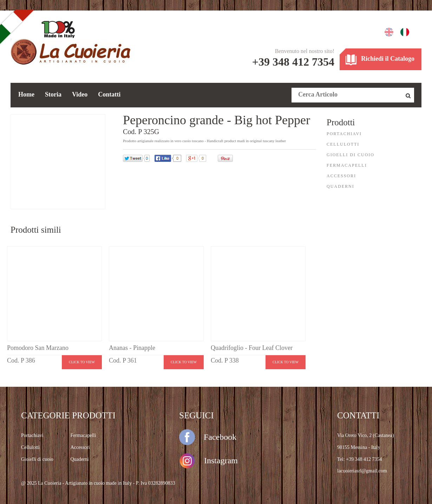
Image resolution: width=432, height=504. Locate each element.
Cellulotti (30, 447)
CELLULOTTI (343, 144)
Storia (53, 94)
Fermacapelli (83, 435)
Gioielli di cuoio (37, 459)
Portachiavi (32, 435)
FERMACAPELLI (347, 165)
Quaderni (80, 459)
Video (80, 94)
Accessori (80, 447)
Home (26, 94)
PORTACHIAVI (344, 134)
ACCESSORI (341, 176)
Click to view (82, 362)
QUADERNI (341, 186)
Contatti (109, 94)
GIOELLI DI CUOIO (351, 155)
